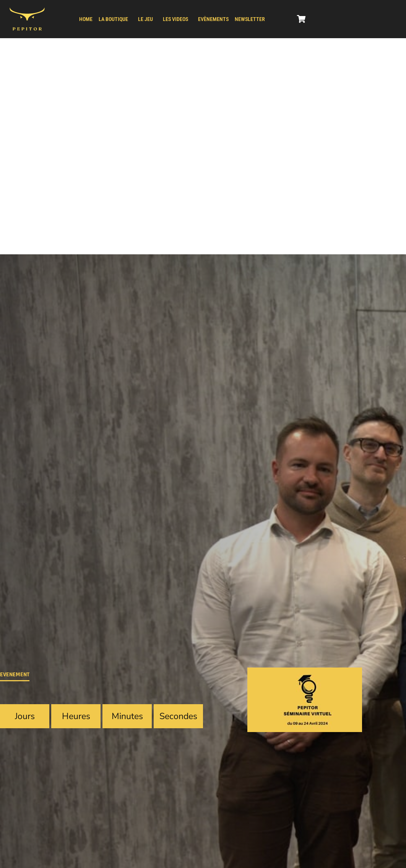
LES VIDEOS (175, 19)
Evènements (213, 19)
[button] (115, 19)
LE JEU (145, 19)
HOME (86, 19)
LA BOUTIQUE (113, 19)
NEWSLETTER (250, 19)
